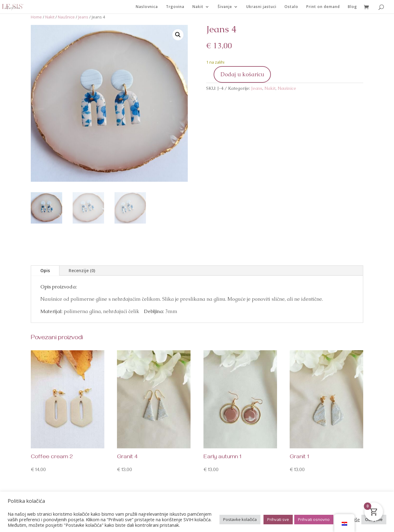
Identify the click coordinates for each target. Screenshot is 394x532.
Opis (45, 270)
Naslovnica (147, 7)
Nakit (198, 7)
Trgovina (175, 7)
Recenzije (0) (82, 270)
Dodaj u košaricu (242, 74)
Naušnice (66, 17)
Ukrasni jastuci (261, 7)
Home (36, 17)
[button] (178, 35)
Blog (352, 7)
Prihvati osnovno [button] (314, 519)
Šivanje (225, 7)
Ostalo (291, 7)
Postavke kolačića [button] (240, 519)
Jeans (83, 17)
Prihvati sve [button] (278, 519)
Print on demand (323, 7)
